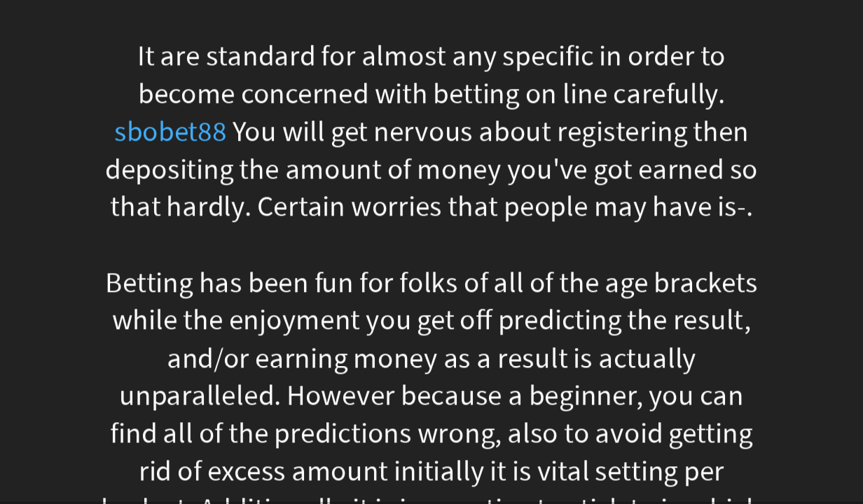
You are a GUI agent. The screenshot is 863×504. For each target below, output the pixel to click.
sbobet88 (171, 132)
